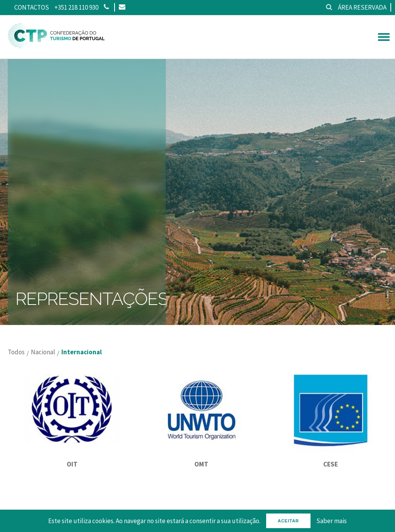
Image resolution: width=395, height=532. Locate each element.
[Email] (122, 7)
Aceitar (288, 521)
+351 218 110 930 (76, 7)
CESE (331, 464)
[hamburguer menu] (384, 37)
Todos (16, 352)
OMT (201, 464)
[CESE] (330, 450)
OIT (72, 464)
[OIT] (72, 450)
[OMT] (202, 450)
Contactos (32, 7)
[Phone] (106, 7)
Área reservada (362, 7)
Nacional (43, 352)
